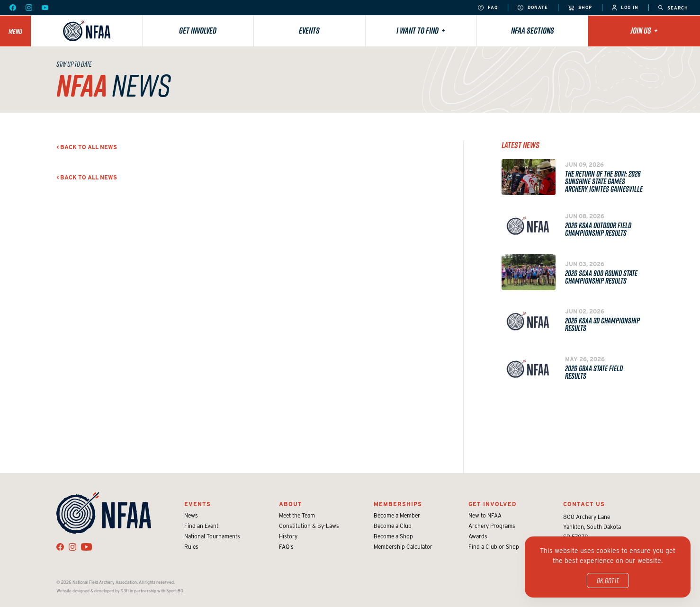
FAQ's (286, 547)
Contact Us (584, 504)
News (191, 515)
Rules (191, 547)
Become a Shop (393, 536)
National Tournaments (212, 536)
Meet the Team (297, 515)
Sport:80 (175, 591)
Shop (580, 8)
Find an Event (201, 526)
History (288, 536)
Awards (478, 536)
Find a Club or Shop (494, 547)
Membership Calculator (403, 547)
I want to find (421, 31)
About (291, 504)
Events (309, 31)
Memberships (398, 504)
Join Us (644, 31)
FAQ (488, 8)
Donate (533, 8)
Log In (625, 8)
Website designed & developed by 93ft (93, 591)
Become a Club (393, 526)
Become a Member (397, 515)
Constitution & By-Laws (309, 526)
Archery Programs (492, 526)
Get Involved (198, 31)
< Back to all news (87, 147)
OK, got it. (608, 580)
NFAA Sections (533, 31)
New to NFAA (485, 515)
